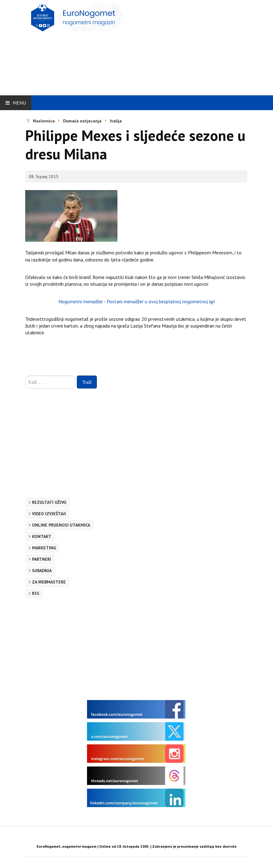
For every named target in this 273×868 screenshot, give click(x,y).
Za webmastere (49, 582)
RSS (36, 593)
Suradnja (42, 571)
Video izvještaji (49, 514)
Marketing (44, 548)
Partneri (42, 559)
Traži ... (25, 376)
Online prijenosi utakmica (61, 525)
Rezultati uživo (49, 502)
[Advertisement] (187, 47)
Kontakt (42, 536)
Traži (87, 382)
